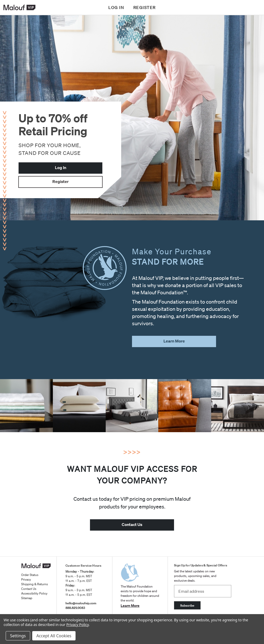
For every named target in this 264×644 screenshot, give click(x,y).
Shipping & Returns (35, 584)
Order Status (30, 575)
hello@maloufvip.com (81, 603)
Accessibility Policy (34, 593)
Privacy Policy (77, 625)
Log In (61, 168)
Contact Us (29, 589)
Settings (18, 636)
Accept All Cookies (54, 636)
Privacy (26, 579)
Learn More (130, 605)
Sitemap (27, 598)
